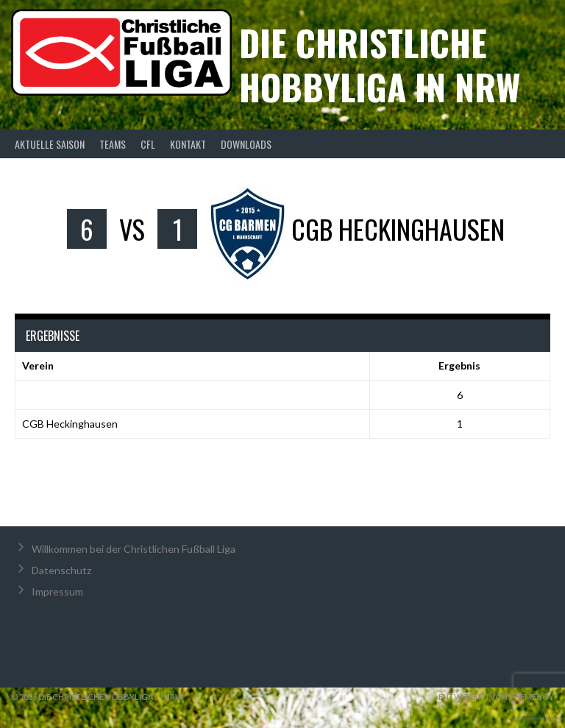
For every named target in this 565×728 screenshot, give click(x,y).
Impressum (57, 591)
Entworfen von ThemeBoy (496, 697)
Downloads (246, 144)
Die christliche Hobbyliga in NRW (380, 64)
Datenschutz (61, 570)
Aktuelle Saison (50, 144)
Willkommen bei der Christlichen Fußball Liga (134, 549)
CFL (148, 144)
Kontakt (188, 144)
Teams (113, 144)
